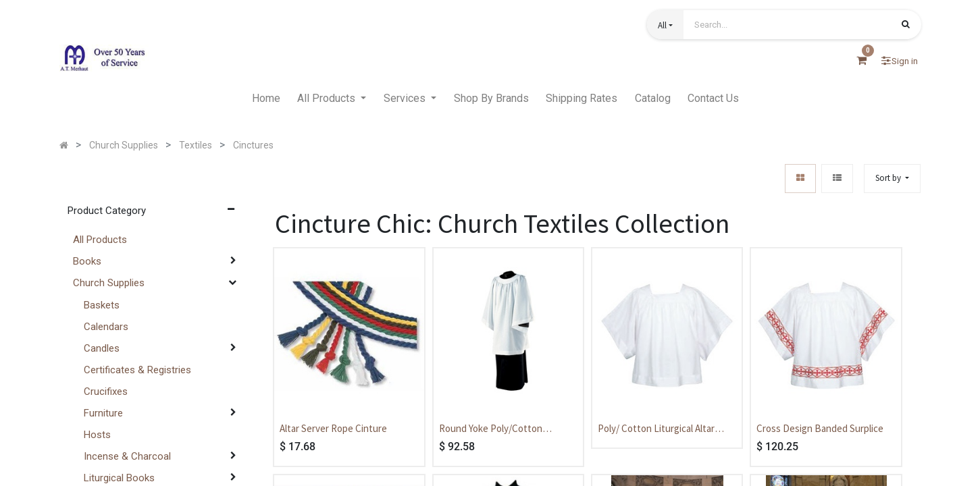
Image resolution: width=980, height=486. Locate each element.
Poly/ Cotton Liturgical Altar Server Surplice (656, 429)
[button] (665, 25)
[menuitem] (266, 99)
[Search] (906, 26)
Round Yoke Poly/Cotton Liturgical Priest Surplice (491, 429)
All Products (100, 240)
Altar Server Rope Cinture (333, 428)
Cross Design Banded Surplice (820, 428)
